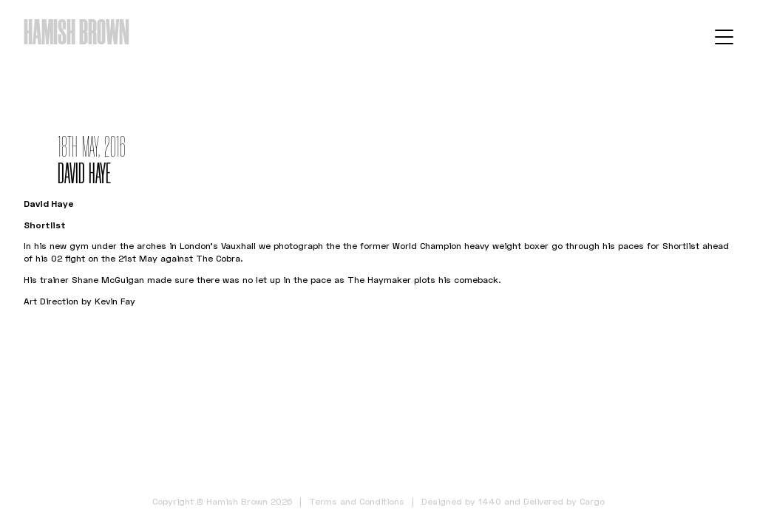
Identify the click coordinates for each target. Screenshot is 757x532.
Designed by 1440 (461, 501)
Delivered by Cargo (564, 501)
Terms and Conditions (357, 501)
